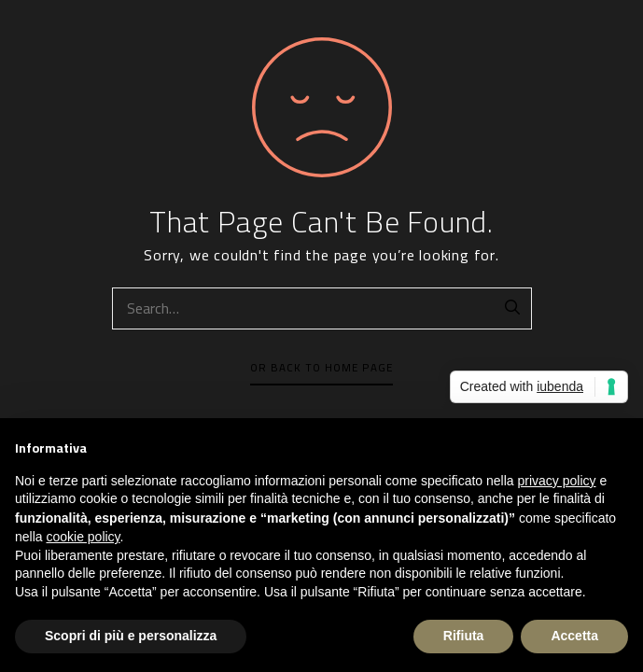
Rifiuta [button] (464, 636)
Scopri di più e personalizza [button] (131, 636)
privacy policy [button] (557, 481)
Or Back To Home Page (321, 368)
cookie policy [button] (83, 537)
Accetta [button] (574, 636)
